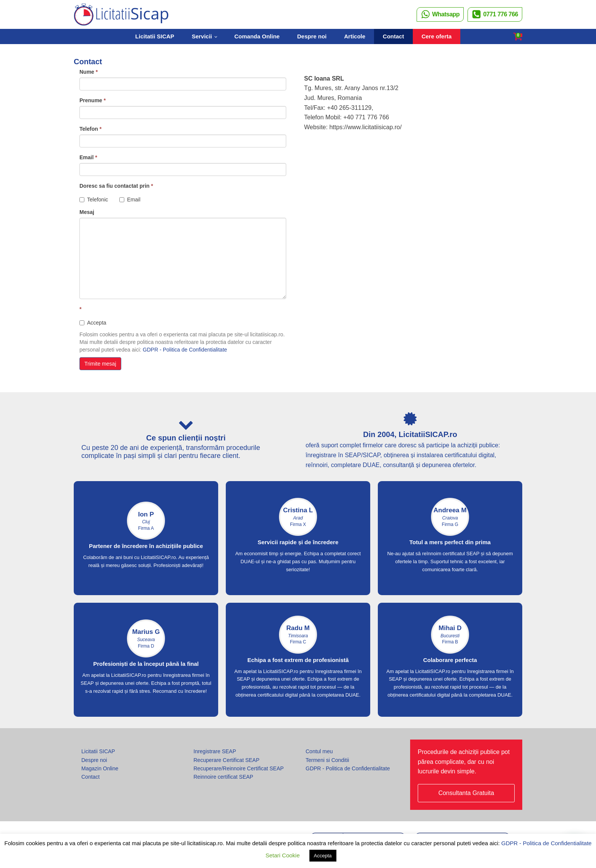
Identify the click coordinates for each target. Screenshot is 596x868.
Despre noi (312, 36)
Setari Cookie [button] (282, 855)
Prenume (93, 100)
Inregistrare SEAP (215, 751)
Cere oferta (437, 36)
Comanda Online (257, 36)
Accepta (93, 323)
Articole (355, 36)
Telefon (90, 129)
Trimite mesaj (100, 364)
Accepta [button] (323, 856)
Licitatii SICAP (155, 36)
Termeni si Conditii (327, 760)
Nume (89, 72)
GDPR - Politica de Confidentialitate (185, 350)
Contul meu (319, 751)
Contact (393, 36)
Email (88, 157)
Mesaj (87, 212)
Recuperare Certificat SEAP (227, 760)
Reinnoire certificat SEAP (223, 777)
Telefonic (94, 200)
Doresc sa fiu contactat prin (116, 186)
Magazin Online (100, 768)
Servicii (202, 36)
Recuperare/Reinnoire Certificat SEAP (239, 768)
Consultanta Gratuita (466, 793)
